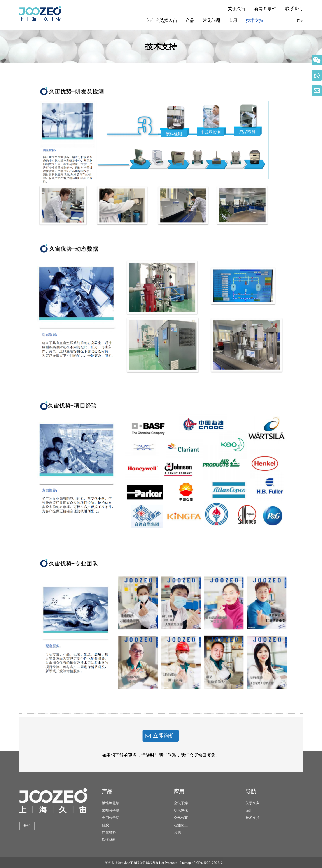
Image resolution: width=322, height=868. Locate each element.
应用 (233, 20)
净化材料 (103, 832)
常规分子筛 (105, 810)
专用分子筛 (105, 818)
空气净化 (175, 810)
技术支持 (255, 20)
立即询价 (158, 736)
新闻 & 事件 (265, 9)
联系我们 (294, 9)
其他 (171, 832)
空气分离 (175, 818)
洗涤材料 (103, 840)
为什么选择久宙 (162, 20)
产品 (190, 20)
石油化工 (175, 825)
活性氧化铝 (105, 803)
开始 (22, 826)
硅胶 (100, 825)
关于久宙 (236, 9)
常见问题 (212, 20)
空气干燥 (175, 803)
